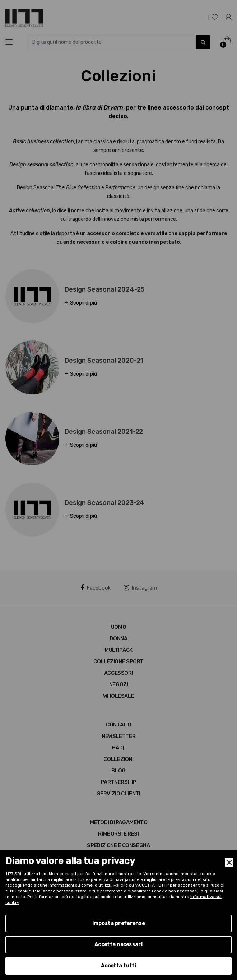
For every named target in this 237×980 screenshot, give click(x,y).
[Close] (229, 862)
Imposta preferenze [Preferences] (118, 923)
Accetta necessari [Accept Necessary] (118, 945)
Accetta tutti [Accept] (118, 966)
